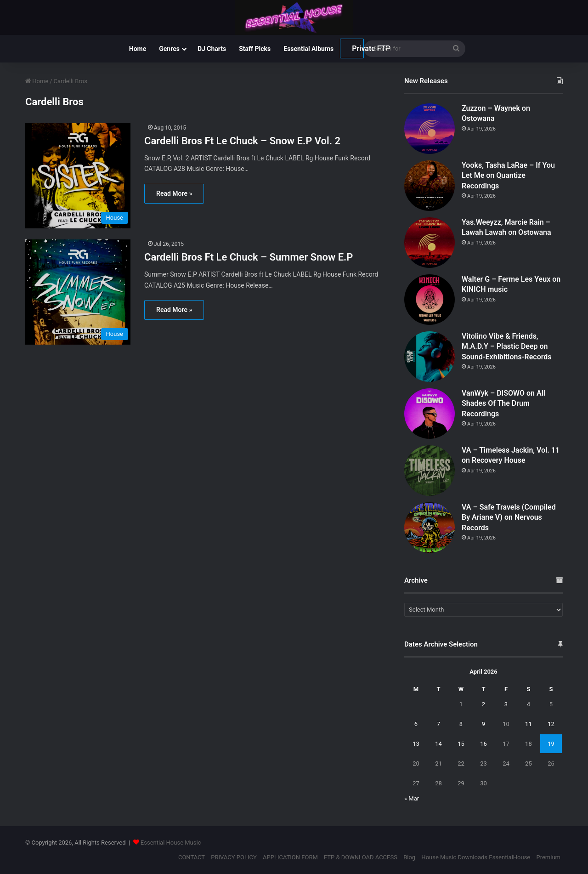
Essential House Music (171, 843)
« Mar (412, 798)
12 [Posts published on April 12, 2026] (551, 724)
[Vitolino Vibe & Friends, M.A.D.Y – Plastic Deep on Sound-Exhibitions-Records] (430, 357)
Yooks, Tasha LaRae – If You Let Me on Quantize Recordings (508, 176)
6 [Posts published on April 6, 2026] (416, 724)
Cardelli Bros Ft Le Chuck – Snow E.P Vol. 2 (242, 141)
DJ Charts (212, 49)
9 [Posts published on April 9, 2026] (483, 724)
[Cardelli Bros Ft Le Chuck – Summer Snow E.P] (79, 292)
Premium (548, 857)
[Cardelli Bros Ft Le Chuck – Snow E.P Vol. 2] (79, 176)
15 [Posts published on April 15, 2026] (461, 744)
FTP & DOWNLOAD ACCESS (361, 857)
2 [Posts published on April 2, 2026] (483, 704)
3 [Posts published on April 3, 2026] (506, 704)
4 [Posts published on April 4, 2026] (529, 704)
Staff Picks (255, 49)
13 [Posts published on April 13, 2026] (416, 744)
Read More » (174, 193)
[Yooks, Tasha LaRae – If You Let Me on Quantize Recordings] (430, 186)
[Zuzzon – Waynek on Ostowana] (430, 129)
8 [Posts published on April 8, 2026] (461, 724)
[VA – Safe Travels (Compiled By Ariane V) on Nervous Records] (430, 528)
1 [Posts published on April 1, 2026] (461, 704)
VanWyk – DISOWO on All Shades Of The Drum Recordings (503, 403)
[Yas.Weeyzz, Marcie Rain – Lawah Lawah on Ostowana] (430, 243)
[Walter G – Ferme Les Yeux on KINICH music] (430, 300)
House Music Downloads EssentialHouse (476, 857)
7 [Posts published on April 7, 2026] (438, 724)
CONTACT (192, 857)
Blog (409, 857)
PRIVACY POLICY (234, 857)
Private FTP (358, 48)
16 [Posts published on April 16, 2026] (483, 744)
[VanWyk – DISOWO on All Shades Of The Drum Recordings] (430, 414)
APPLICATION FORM (290, 857)
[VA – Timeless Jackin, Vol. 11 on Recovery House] (430, 471)
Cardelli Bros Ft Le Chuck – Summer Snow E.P (249, 257)
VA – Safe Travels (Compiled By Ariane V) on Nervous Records (509, 517)
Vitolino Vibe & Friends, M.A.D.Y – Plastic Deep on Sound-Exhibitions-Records (507, 346)
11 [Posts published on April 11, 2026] (529, 724)
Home (138, 49)
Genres (169, 49)
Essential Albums (308, 49)
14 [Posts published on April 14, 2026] (438, 744)
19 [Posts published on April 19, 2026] (551, 744)
